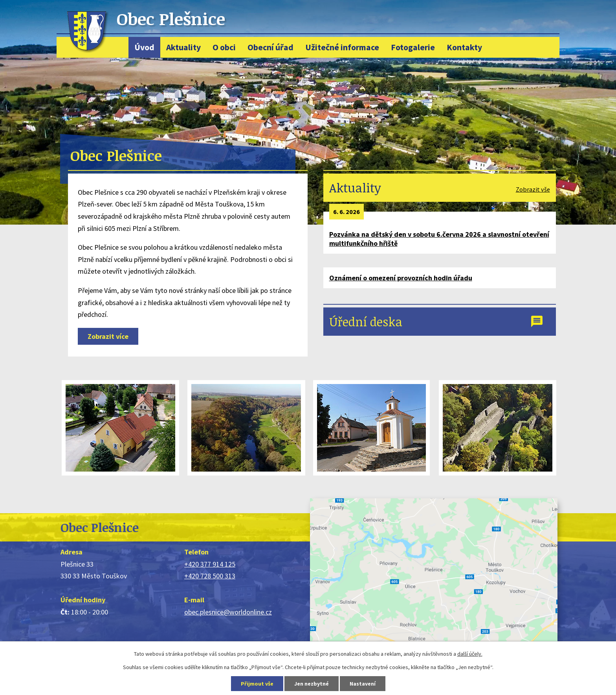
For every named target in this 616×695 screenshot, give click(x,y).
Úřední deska (366, 322)
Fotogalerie (413, 47)
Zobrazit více (108, 336)
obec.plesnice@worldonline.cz (228, 612)
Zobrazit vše (533, 189)
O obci (224, 47)
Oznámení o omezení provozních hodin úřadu (401, 278)
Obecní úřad (270, 47)
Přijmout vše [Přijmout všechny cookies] (257, 684)
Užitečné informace (342, 47)
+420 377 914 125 (210, 564)
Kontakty (464, 47)
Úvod (144, 47)
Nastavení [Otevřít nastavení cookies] (363, 684)
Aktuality (183, 47)
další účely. (470, 654)
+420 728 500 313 (210, 576)
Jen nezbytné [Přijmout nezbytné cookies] (312, 684)
